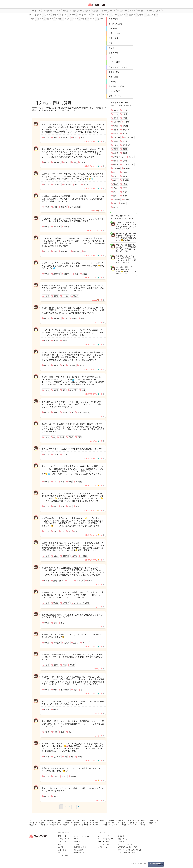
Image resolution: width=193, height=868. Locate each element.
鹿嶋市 (116, 141)
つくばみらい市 (128, 165)
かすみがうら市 (119, 157)
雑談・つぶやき (115, 96)
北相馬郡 (126, 180)
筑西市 (125, 149)
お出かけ (112, 82)
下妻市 (127, 122)
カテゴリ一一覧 (103, 844)
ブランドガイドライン (106, 839)
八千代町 (117, 200)
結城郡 (125, 176)
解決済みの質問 (115, 24)
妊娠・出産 (113, 29)
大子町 (116, 192)
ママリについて (103, 836)
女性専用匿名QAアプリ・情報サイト (97, 6)
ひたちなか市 (129, 137)
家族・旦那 (113, 77)
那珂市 (116, 149)
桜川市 (131, 157)
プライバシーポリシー (126, 844)
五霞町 (127, 200)
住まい (112, 43)
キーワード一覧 (103, 842)
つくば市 (117, 137)
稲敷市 (125, 153)
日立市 (125, 110)
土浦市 (116, 114)
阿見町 (116, 196)
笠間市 (116, 134)
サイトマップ (102, 847)
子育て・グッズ (115, 33)
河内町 (125, 196)
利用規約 (121, 842)
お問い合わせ (123, 839)
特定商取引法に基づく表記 (127, 847)
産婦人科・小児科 (116, 86)
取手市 (125, 134)
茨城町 (116, 184)
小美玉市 (117, 169)
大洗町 (125, 184)
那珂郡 (116, 172)
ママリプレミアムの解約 (127, 853)
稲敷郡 (116, 176)
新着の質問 (113, 19)
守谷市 (116, 145)
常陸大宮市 (127, 145)
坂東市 (116, 153)
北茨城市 (126, 130)
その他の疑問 (114, 91)
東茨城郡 (127, 169)
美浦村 (125, 192)
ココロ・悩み (114, 72)
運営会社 (121, 836)
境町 (115, 203)
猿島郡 (116, 180)
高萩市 (116, 130)
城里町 (116, 188)
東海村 (125, 188)
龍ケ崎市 (117, 122)
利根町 (123, 203)
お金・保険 (113, 38)
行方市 (125, 161)
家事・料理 (113, 53)
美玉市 (116, 207)
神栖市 (116, 161)
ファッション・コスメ (118, 67)
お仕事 (112, 48)
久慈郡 (125, 172)
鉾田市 (116, 165)
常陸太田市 (127, 126)
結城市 (125, 118)
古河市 (125, 114)
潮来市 (125, 141)
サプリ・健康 (114, 62)
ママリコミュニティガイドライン (130, 850)
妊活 (111, 57)
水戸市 (116, 110)
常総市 (116, 126)
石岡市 (116, 118)
